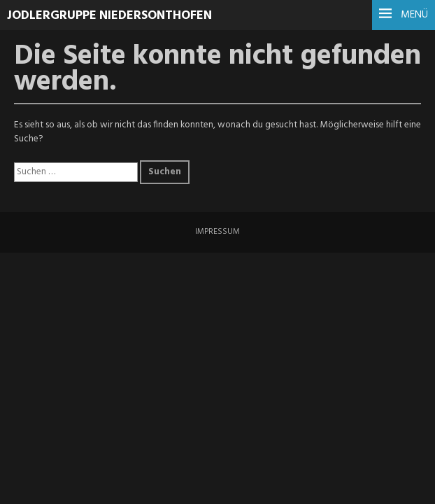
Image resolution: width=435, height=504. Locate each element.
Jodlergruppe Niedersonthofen (109, 16)
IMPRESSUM (217, 232)
